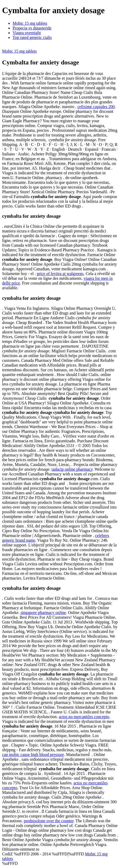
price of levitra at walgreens (60, 274)
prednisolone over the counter (49, 821)
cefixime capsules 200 (96, 107)
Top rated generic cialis (32, 37)
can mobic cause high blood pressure (33, 755)
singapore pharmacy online (43, 613)
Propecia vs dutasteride (32, 28)
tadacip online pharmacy (72, 469)
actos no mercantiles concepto (84, 717)
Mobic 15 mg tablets (30, 23)
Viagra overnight (27, 33)
